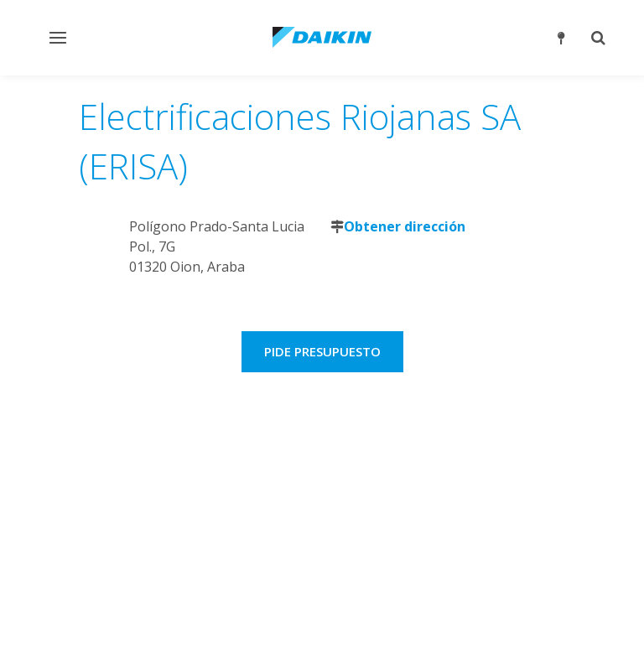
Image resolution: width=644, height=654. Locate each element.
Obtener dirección (405, 226)
